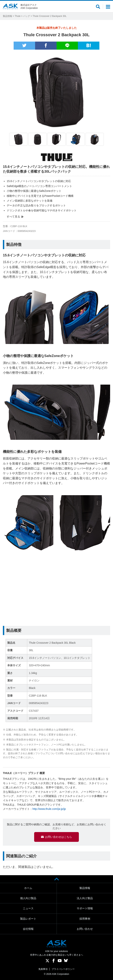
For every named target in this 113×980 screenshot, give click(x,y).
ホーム (28, 888)
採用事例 (85, 919)
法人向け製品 (85, 898)
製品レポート (28, 919)
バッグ (26, 16)
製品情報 (7, 16)
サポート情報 (85, 908)
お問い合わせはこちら (59, 837)
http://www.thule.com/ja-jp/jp (49, 809)
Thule (18, 16)
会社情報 (28, 929)
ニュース (28, 908)
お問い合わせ (85, 929)
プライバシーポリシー (63, 969)
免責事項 (43, 969)
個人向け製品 (28, 898)
